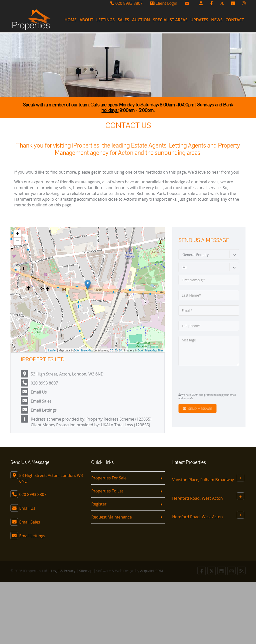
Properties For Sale (109, 478)
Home (70, 20)
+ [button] (17, 234)
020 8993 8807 (126, 3)
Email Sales (41, 401)
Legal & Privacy (63, 571)
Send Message (197, 409)
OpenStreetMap (83, 350)
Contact (235, 20)
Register (99, 504)
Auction (141, 20)
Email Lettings (44, 410)
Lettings (105, 20)
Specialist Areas (170, 20)
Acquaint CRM (152, 571)
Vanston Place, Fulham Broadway (203, 480)
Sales (123, 20)
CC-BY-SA (116, 350)
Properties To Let (107, 491)
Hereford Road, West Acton (197, 498)
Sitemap (86, 571)
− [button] (17, 241)
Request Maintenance (111, 517)
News (217, 20)
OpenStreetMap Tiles (150, 350)
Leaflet (52, 350)
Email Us (39, 392)
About (86, 20)
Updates (199, 20)
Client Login (164, 3)
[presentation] (209, 379)
